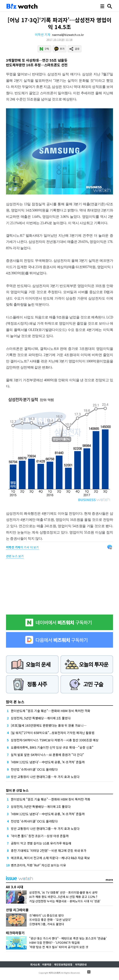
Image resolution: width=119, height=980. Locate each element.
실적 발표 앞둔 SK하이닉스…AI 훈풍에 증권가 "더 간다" (47, 755)
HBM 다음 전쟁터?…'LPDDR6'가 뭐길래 (54, 943)
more (109, 880)
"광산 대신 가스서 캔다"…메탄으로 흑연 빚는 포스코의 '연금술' (68, 938)
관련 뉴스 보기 (15, 556)
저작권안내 (81, 964)
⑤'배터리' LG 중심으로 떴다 (46, 915)
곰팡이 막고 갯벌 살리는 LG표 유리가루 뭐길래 (41, 843)
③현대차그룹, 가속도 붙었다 (47, 924)
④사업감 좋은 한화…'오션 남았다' (50, 920)
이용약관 (47, 964)
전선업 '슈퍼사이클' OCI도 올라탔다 (34, 769)
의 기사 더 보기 (22, 547)
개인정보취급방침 (63, 964)
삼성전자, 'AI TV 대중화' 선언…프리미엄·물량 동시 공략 (63, 892)
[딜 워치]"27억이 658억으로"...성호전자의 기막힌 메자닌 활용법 (53, 733)
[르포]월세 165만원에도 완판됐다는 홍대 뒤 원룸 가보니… (49, 725)
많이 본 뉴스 (15, 702)
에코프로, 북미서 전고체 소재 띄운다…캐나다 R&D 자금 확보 (50, 858)
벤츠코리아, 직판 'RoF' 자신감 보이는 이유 (38, 865)
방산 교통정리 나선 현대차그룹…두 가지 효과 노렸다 (45, 777)
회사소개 (35, 964)
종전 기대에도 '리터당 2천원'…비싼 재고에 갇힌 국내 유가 (49, 850)
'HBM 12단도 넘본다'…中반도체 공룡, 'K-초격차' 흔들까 (48, 762)
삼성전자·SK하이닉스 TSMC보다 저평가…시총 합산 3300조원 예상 (55, 740)
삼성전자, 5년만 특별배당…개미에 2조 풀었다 (41, 718)
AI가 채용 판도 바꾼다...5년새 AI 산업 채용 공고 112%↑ (64, 897)
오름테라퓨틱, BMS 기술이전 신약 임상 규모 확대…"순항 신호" (52, 747)
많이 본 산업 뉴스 (17, 790)
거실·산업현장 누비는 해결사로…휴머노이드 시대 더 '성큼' (65, 901)
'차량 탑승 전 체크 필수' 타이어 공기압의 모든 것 (59, 947)
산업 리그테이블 (17, 910)
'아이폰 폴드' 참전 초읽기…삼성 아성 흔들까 (40, 836)
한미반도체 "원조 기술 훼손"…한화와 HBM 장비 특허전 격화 (51, 711)
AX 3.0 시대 (15, 887)
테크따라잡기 (15, 933)
